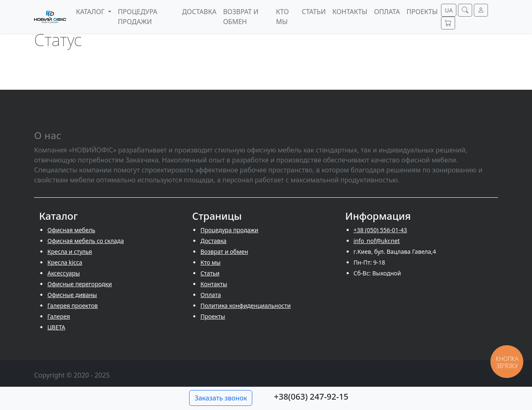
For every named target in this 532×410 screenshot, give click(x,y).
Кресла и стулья (70, 252)
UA (449, 10)
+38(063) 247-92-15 (311, 396)
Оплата (211, 295)
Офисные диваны (72, 295)
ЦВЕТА (56, 327)
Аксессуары (64, 273)
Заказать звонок (221, 398)
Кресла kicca (65, 262)
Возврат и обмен (224, 252)
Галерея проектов (73, 306)
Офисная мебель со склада (86, 241)
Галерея (59, 316)
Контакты (214, 284)
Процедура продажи (229, 230)
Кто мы (210, 262)
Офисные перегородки (80, 284)
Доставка (213, 241)
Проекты (213, 316)
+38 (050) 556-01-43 (381, 230)
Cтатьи (210, 273)
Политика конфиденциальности (245, 306)
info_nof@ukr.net (377, 241)
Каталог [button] (91, 12)
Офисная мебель (71, 230)
